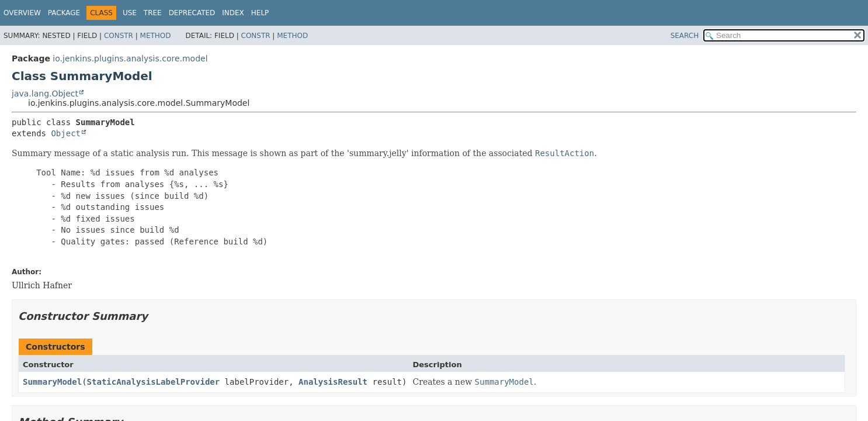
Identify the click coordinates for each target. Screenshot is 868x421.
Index (233, 13)
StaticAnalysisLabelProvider (154, 382)
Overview (22, 13)
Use (130, 13)
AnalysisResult (333, 382)
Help (260, 13)
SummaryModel (52, 382)
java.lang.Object (45, 94)
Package (64, 13)
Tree (153, 13)
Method (156, 36)
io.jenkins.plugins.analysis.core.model (130, 58)
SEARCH (685, 36)
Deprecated (192, 13)
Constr (119, 36)
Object (66, 133)
